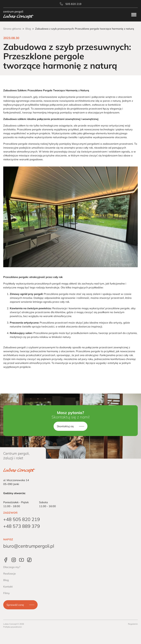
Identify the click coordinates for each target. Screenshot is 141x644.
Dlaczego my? (12, 567)
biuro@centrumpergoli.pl (29, 546)
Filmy (7, 593)
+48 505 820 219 (22, 519)
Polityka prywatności (13, 627)
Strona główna (12, 29)
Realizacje (10, 574)
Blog (28, 29)
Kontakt (8, 587)
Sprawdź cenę (15, 605)
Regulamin (133, 624)
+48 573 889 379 (22, 526)
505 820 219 (71, 4)
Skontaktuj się (65, 426)
